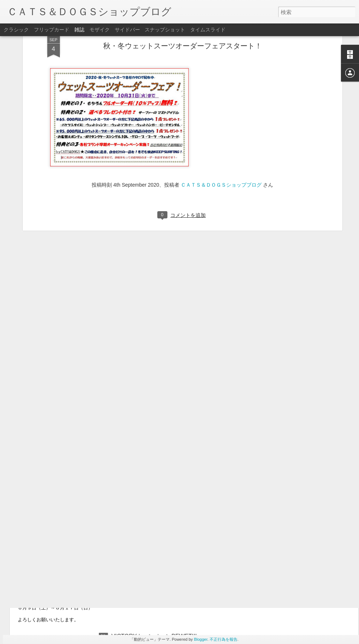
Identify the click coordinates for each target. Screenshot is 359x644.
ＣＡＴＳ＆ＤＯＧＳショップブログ (221, 113)
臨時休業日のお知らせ (59, 550)
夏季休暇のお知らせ (56, 587)
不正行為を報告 (224, 639)
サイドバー (127, 30)
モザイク (100, 30)
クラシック (16, 30)
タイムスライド (208, 30)
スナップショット (165, 30)
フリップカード (52, 30)
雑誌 (79, 30)
